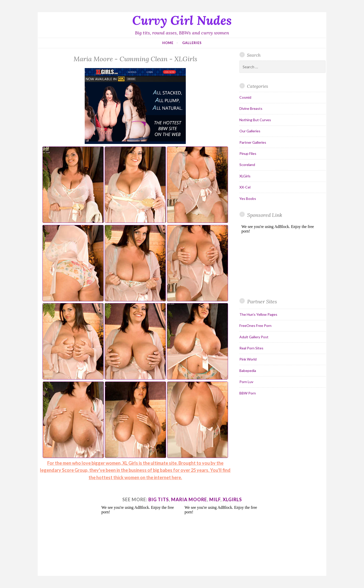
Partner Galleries (253, 142)
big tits (159, 499)
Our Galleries (250, 131)
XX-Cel (245, 187)
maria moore (189, 499)
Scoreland (247, 165)
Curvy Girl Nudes (182, 20)
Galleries (192, 43)
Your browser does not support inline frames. (280, 258)
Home (168, 43)
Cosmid (245, 97)
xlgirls (232, 499)
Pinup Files (248, 153)
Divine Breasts (251, 108)
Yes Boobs (248, 198)
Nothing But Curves (255, 120)
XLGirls (245, 176)
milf (215, 499)
